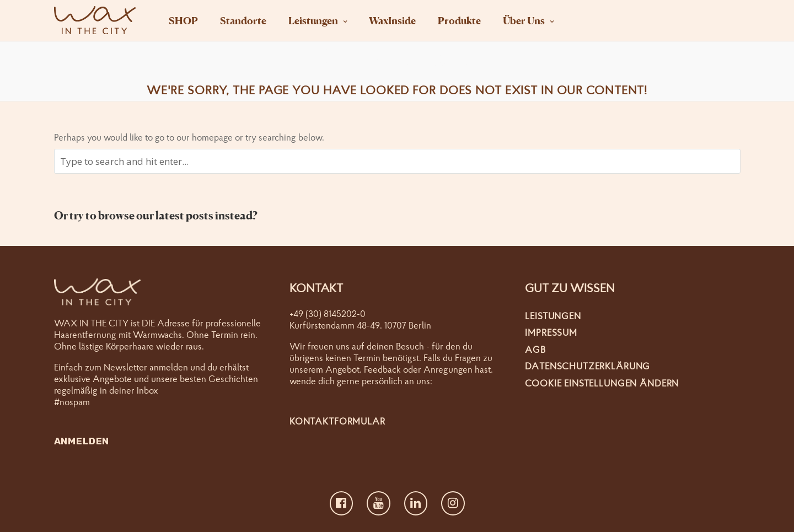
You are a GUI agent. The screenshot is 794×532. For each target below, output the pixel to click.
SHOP (183, 20)
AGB (535, 349)
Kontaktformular (337, 421)
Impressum (551, 332)
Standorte (243, 20)
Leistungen (313, 20)
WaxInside (392, 20)
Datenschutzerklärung (588, 366)
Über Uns (524, 20)
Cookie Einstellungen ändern (602, 383)
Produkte (459, 20)
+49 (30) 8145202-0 (328, 313)
